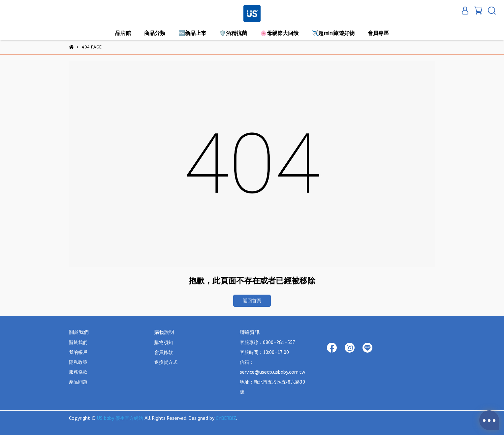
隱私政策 (78, 362)
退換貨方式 (166, 362)
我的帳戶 (78, 352)
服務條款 (78, 372)
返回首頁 (252, 301)
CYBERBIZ (226, 418)
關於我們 (78, 343)
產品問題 (78, 382)
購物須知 (164, 343)
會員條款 (164, 352)
